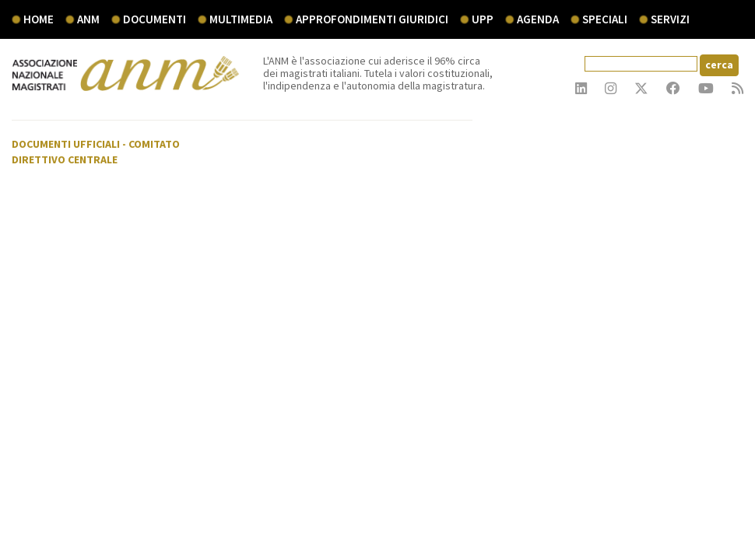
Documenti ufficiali (66, 144)
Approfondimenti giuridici (372, 19)
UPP (483, 19)
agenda (538, 19)
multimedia (241, 19)
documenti (155, 19)
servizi (670, 19)
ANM (88, 19)
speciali (605, 19)
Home (39, 19)
